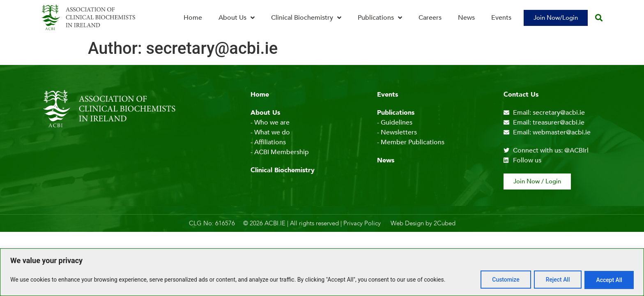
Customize (503, 280)
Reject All (556, 280)
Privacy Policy (362, 223)
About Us (237, 18)
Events (501, 18)
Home (193, 18)
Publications (380, 18)
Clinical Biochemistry (306, 18)
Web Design (407, 223)
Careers (430, 18)
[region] (322, 272)
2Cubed (445, 223)
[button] (599, 18)
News (466, 18)
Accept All (609, 280)
